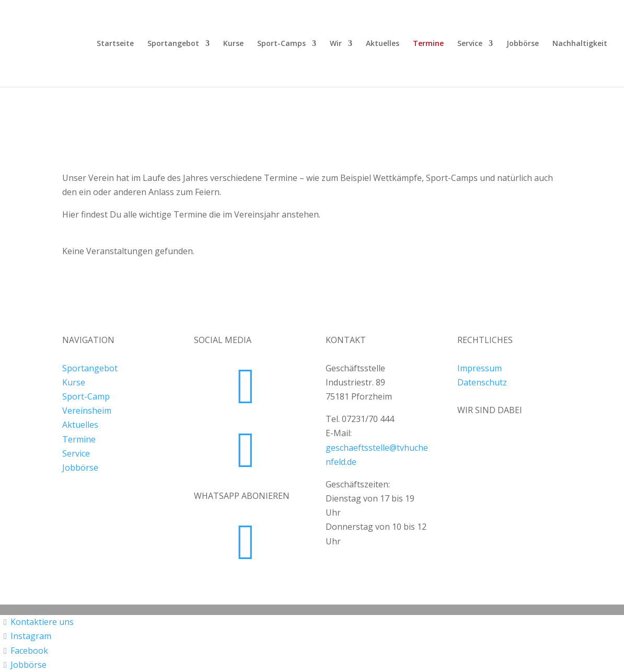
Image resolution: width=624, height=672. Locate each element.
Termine (428, 44)
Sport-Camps (281, 44)
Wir (336, 44)
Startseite (115, 44)
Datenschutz (482, 382)
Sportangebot (173, 44)
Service (470, 44)
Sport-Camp (86, 396)
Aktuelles (383, 44)
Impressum (479, 368)
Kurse (233, 44)
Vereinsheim (87, 411)
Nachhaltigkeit (580, 44)
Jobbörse (523, 44)
